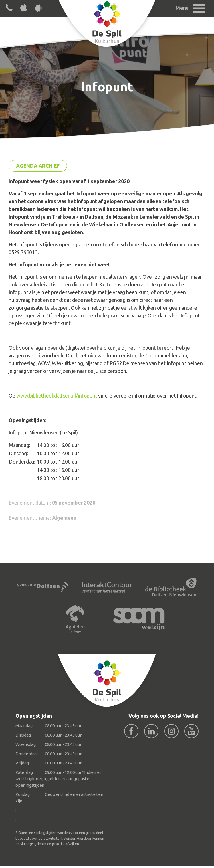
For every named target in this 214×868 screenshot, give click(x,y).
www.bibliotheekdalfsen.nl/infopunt (57, 396)
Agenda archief (38, 166)
